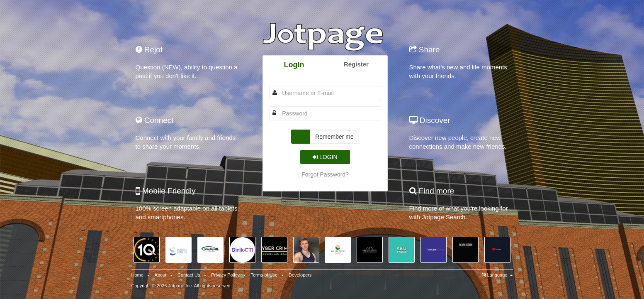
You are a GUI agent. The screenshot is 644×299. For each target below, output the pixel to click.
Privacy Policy (225, 275)
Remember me (334, 137)
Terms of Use (264, 275)
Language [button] (497, 275)
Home (137, 275)
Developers (300, 275)
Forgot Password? (325, 174)
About (161, 275)
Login (294, 65)
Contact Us (189, 275)
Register (356, 64)
